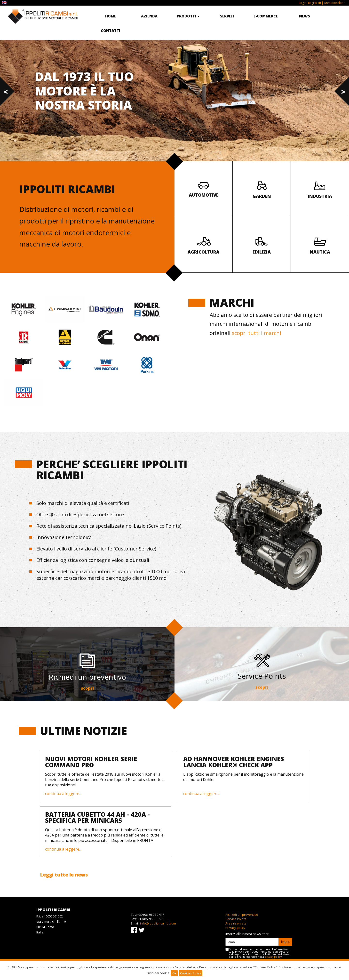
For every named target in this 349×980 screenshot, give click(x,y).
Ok (174, 973)
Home (111, 16)
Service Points (236, 919)
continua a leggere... (63, 794)
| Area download (333, 3)
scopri (87, 688)
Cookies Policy (190, 973)
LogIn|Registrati (310, 3)
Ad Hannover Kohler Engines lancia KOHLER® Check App (234, 762)
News (305, 16)
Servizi (227, 16)
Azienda (149, 16)
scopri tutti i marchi (257, 333)
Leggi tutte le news (64, 875)
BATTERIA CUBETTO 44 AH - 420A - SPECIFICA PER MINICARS (97, 817)
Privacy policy (235, 928)
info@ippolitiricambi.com (158, 923)
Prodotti (188, 16)
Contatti (111, 31)
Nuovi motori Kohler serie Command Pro (91, 762)
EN (5, 3)
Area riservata (236, 923)
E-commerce (266, 16)
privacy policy (273, 957)
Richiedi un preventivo (242, 915)
